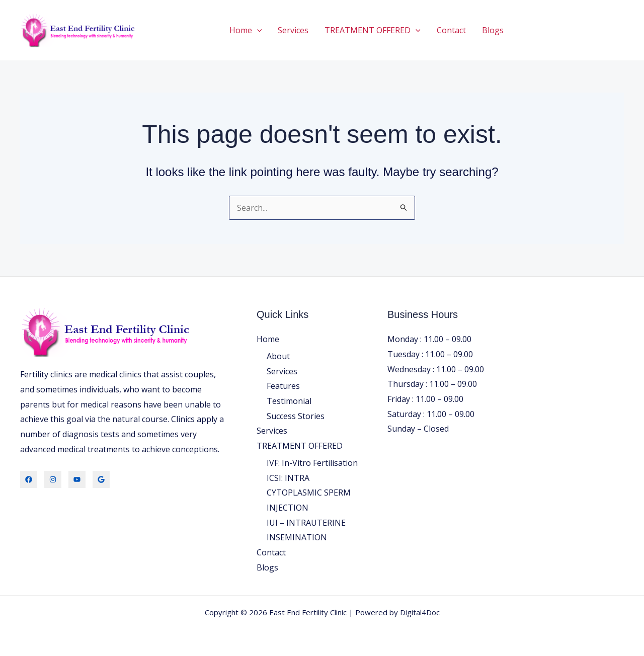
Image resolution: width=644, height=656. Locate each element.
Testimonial (289, 401)
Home (246, 30)
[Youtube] (77, 479)
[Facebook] (29, 479)
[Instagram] (53, 479)
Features (283, 386)
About (278, 356)
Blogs (493, 30)
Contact (451, 30)
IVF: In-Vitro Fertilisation (312, 463)
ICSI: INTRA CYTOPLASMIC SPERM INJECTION (309, 493)
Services (293, 30)
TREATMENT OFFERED (373, 30)
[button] (257, 30)
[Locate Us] (101, 479)
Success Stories (296, 416)
